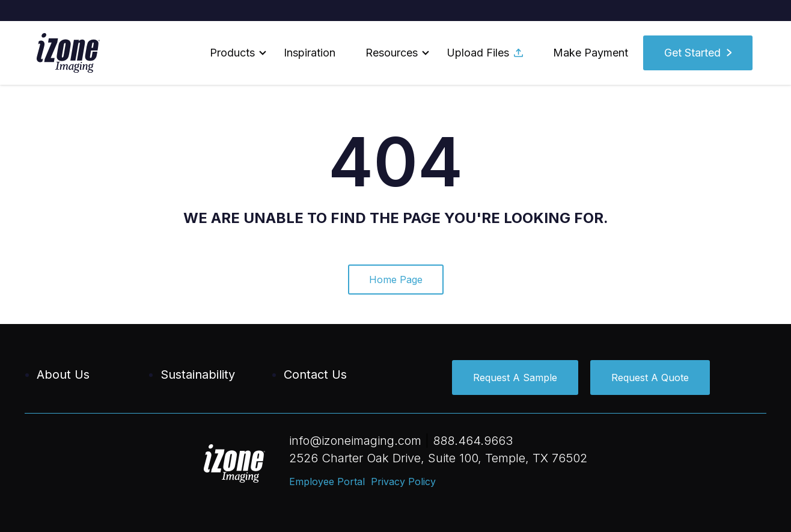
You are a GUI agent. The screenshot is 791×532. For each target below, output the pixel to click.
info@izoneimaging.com (355, 441)
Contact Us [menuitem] (315, 375)
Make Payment (591, 53)
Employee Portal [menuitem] (327, 482)
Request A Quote (650, 378)
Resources (392, 53)
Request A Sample (515, 378)
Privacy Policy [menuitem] (403, 482)
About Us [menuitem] (63, 375)
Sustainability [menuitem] (198, 375)
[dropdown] (232, 53)
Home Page (396, 280)
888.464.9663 (473, 441)
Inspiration (310, 53)
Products (232, 53)
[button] (232, 53)
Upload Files (485, 53)
